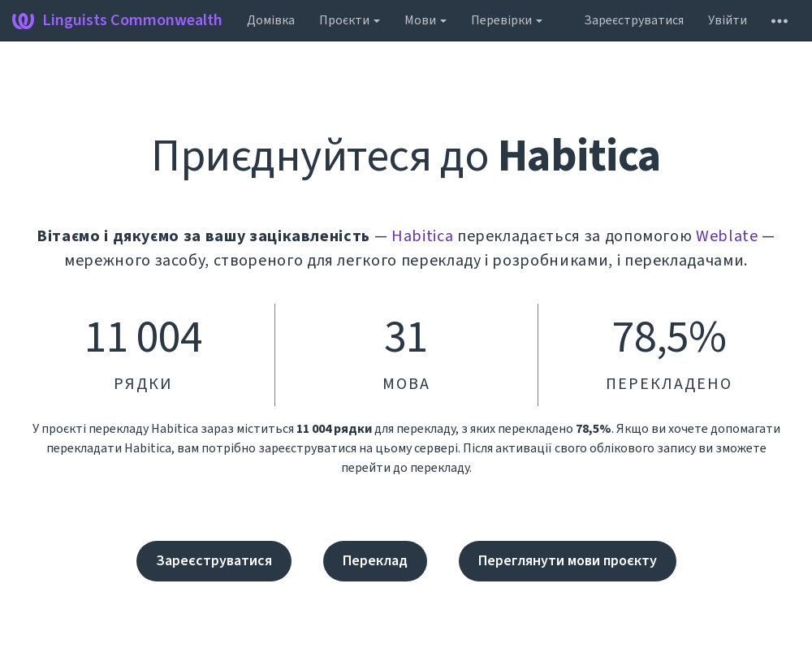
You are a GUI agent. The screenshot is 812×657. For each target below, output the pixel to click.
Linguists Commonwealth (117, 20)
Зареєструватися (634, 20)
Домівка (271, 20)
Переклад (375, 561)
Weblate (727, 236)
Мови (425, 20)
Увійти (728, 20)
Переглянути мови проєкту (568, 561)
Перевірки (507, 20)
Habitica (422, 236)
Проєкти (350, 20)
